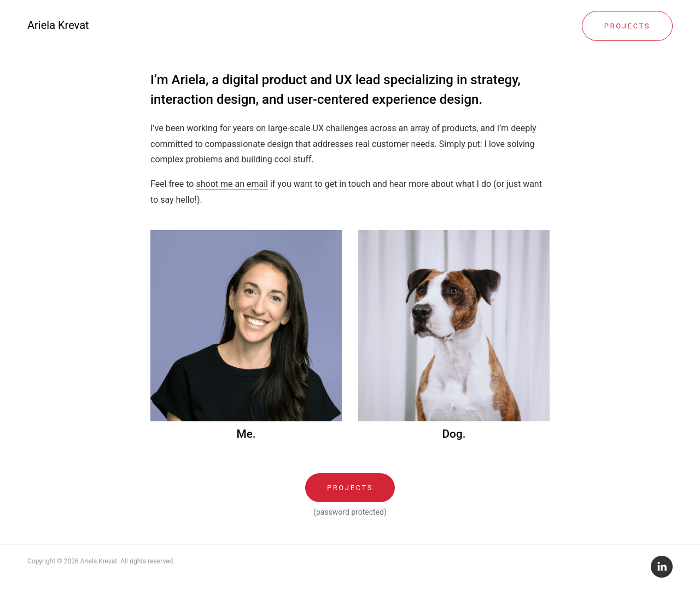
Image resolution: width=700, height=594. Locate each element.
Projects (627, 26)
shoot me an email (232, 184)
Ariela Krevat (58, 25)
